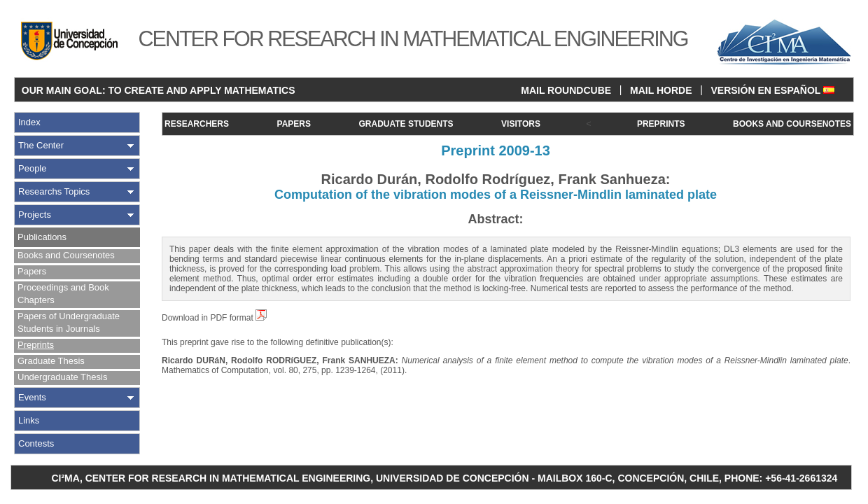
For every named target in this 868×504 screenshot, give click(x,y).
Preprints (36, 345)
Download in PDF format (214, 318)
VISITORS (521, 124)
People (32, 168)
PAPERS (294, 124)
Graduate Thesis (51, 361)
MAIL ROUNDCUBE (566, 90)
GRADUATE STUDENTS (406, 124)
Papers (32, 271)
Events (32, 397)
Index (29, 122)
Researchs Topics (54, 191)
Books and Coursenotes (66, 255)
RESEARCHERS (197, 124)
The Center (41, 145)
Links (29, 420)
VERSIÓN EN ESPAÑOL (772, 90)
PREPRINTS (661, 124)
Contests (36, 443)
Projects (35, 215)
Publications (42, 237)
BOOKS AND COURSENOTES (792, 124)
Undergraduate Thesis (62, 377)
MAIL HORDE (661, 90)
